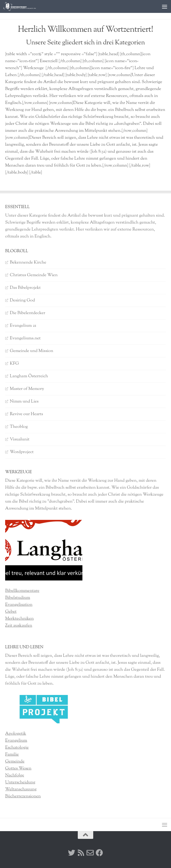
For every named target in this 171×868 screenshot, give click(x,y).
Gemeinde (15, 761)
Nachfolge (15, 775)
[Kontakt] (90, 853)
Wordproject (22, 452)
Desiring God (22, 300)
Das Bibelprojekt (25, 288)
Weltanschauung (21, 789)
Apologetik (16, 734)
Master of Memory (27, 389)
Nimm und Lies (24, 402)
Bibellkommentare (22, 591)
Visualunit (20, 439)
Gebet (11, 612)
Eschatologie (17, 748)
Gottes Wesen (18, 768)
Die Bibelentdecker (28, 313)
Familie (12, 755)
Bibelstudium (18, 598)
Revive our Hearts (26, 414)
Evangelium (16, 741)
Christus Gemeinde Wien (34, 275)
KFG (14, 364)
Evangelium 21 (23, 326)
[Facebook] (99, 853)
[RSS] (81, 853)
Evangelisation (19, 605)
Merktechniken (19, 619)
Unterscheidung (20, 782)
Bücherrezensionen (23, 796)
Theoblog (19, 427)
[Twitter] (72, 853)
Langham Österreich (29, 376)
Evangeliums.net (25, 338)
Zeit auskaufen (19, 626)
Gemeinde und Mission (32, 351)
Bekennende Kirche (28, 263)
